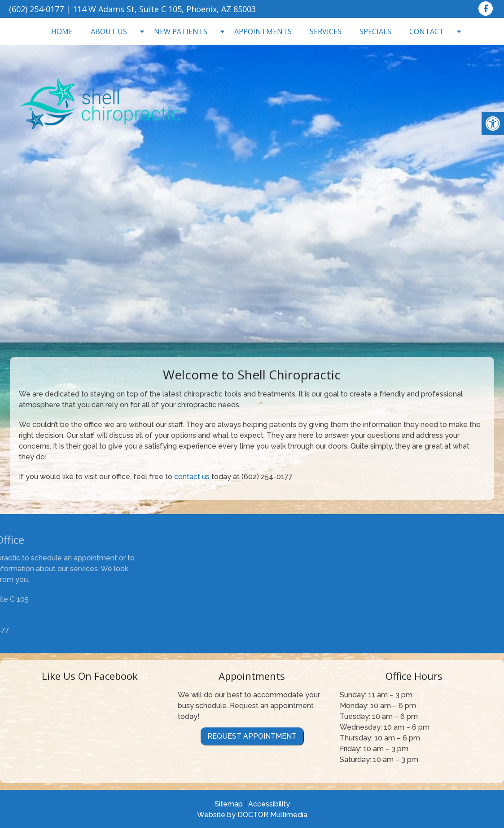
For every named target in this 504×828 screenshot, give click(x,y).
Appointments (263, 31)
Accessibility (269, 804)
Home (62, 31)
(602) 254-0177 (36, 9)
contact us (192, 477)
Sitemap (229, 804)
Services (326, 31)
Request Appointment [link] (252, 736)
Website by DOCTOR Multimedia (252, 815)
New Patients (181, 31)
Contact (427, 31)
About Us (109, 31)
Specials (375, 31)
